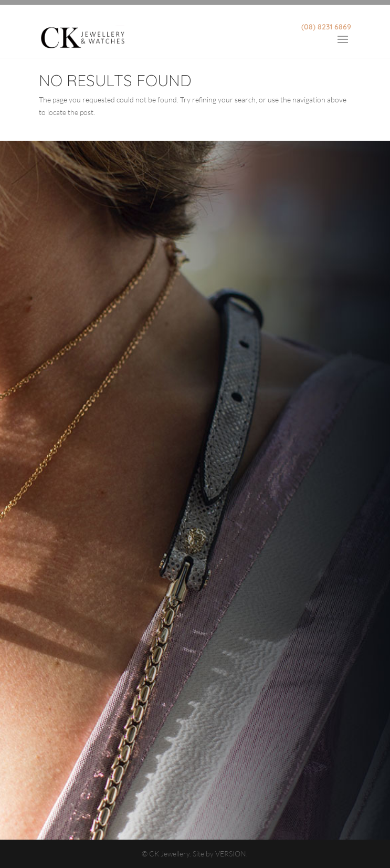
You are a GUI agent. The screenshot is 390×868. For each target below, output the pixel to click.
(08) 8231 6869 (326, 27)
